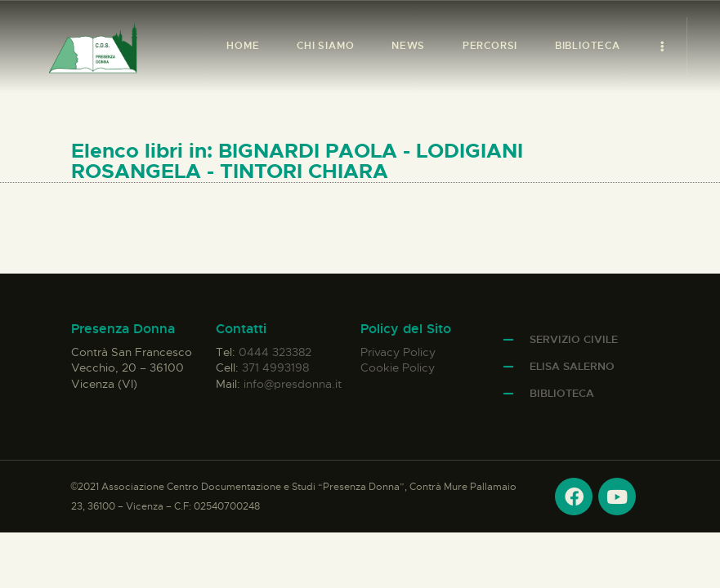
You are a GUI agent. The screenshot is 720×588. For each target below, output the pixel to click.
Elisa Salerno (572, 366)
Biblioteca (562, 393)
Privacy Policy (398, 352)
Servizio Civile (574, 339)
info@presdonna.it (293, 384)
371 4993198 (275, 367)
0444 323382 (275, 352)
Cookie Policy (398, 367)
